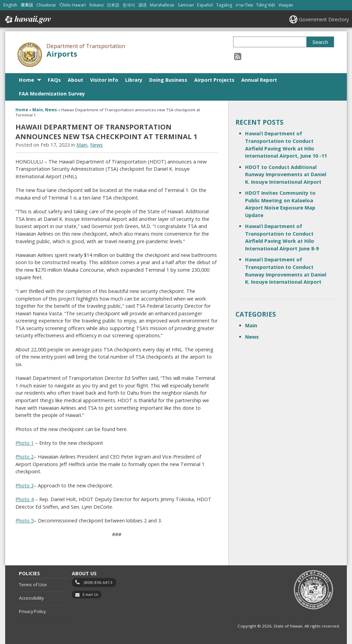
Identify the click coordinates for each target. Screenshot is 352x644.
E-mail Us (90, 595)
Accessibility (31, 598)
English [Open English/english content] (10, 5)
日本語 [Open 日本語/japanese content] (113, 5)
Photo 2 (25, 457)
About (75, 80)
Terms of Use (33, 585)
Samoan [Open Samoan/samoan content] (186, 5)
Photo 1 (25, 443)
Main (38, 110)
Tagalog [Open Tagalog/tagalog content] (224, 5)
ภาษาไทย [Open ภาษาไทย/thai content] (244, 5)
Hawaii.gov (27, 20)
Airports (62, 54)
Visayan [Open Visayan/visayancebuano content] (286, 5)
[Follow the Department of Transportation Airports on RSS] (238, 56)
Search (320, 42)
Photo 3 (25, 485)
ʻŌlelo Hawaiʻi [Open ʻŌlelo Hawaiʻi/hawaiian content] (73, 5)
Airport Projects (214, 80)
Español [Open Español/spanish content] (205, 5)
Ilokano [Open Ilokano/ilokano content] (97, 5)
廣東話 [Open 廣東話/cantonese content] (27, 5)
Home (26, 80)
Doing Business (168, 80)
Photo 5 (25, 521)
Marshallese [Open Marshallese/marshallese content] (162, 5)
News (51, 110)
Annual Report (259, 80)
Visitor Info (104, 80)
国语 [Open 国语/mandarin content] (143, 5)
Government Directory (324, 19)
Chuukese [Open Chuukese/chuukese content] (46, 5)
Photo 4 (25, 499)
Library (134, 80)
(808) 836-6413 (98, 582)
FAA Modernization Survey (52, 94)
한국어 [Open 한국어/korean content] (129, 5)
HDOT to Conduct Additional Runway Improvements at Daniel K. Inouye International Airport (286, 174)
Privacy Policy (32, 611)
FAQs (54, 80)
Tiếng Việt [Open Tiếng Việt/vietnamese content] (266, 5)
